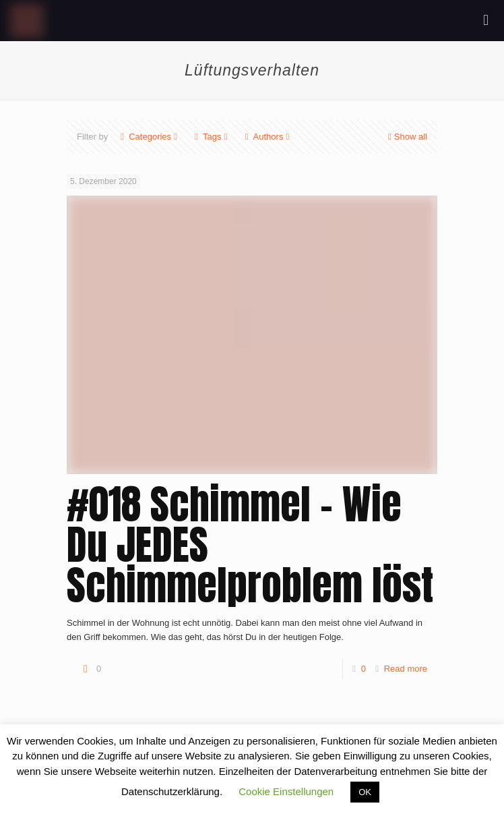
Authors (267, 137)
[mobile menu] (486, 20)
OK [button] (365, 792)
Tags (211, 137)
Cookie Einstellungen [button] (286, 791)
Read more (406, 669)
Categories (149, 137)
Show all (406, 137)
